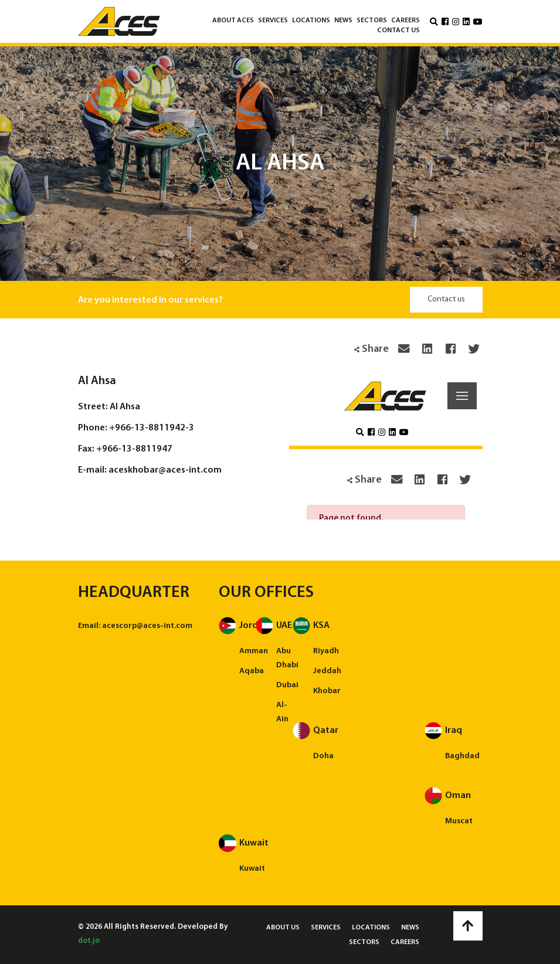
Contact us (398, 30)
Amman (254, 651)
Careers (405, 21)
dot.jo (89, 941)
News (343, 21)
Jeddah (327, 671)
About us (283, 928)
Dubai (287, 685)
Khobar (327, 691)
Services (273, 21)
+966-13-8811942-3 (152, 428)
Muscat (459, 821)
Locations (311, 21)
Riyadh (326, 651)
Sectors (372, 21)
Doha (323, 756)
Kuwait (252, 869)
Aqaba (252, 671)
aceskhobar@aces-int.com (165, 470)
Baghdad (462, 756)
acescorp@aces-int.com (147, 626)
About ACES (233, 21)
